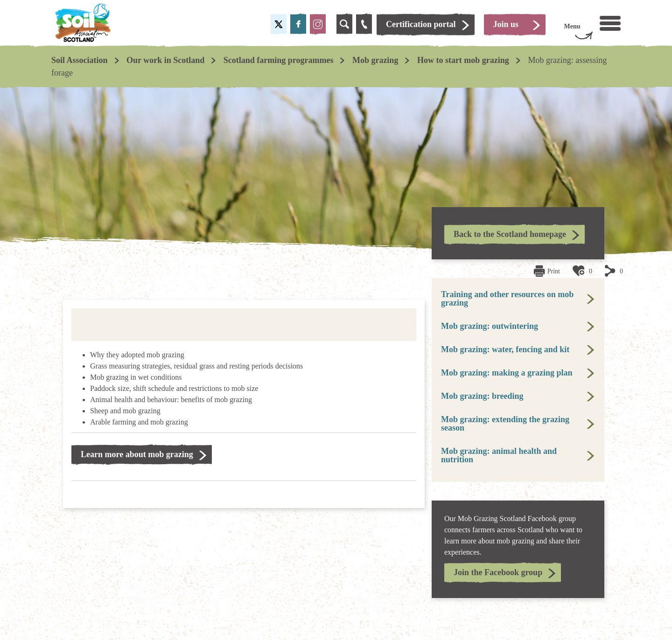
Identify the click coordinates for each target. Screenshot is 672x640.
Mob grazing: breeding (482, 396)
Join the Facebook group (498, 572)
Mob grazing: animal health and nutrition (499, 455)
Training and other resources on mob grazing (507, 299)
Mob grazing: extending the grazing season (505, 424)
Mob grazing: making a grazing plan (507, 373)
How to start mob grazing (463, 60)
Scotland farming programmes (279, 60)
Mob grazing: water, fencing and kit (505, 349)
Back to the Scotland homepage (510, 234)
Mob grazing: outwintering (490, 326)
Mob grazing (375, 60)
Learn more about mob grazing (137, 454)
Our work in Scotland (165, 60)
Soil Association (80, 60)
